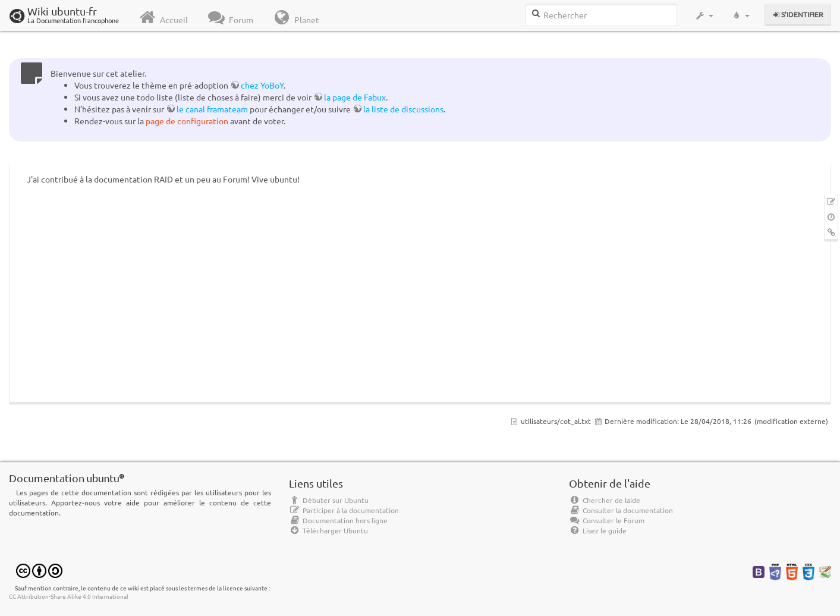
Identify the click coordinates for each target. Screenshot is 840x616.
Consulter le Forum (607, 520)
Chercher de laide (605, 500)
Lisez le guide (598, 530)
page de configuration (187, 121)
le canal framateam (212, 109)
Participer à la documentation (344, 510)
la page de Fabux (355, 97)
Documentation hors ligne (338, 520)
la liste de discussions (403, 109)
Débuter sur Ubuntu (329, 500)
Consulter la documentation (621, 510)
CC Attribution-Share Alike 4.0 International (69, 596)
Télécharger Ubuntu (328, 530)
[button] (704, 15)
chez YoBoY (262, 85)
